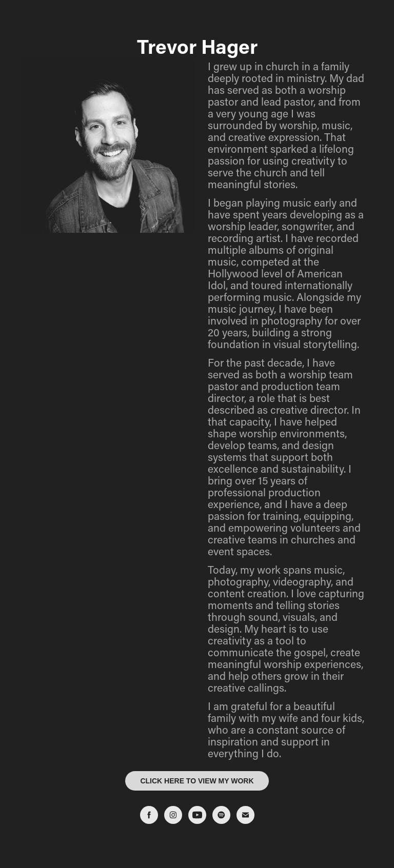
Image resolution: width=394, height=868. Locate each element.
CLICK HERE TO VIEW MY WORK (197, 781)
